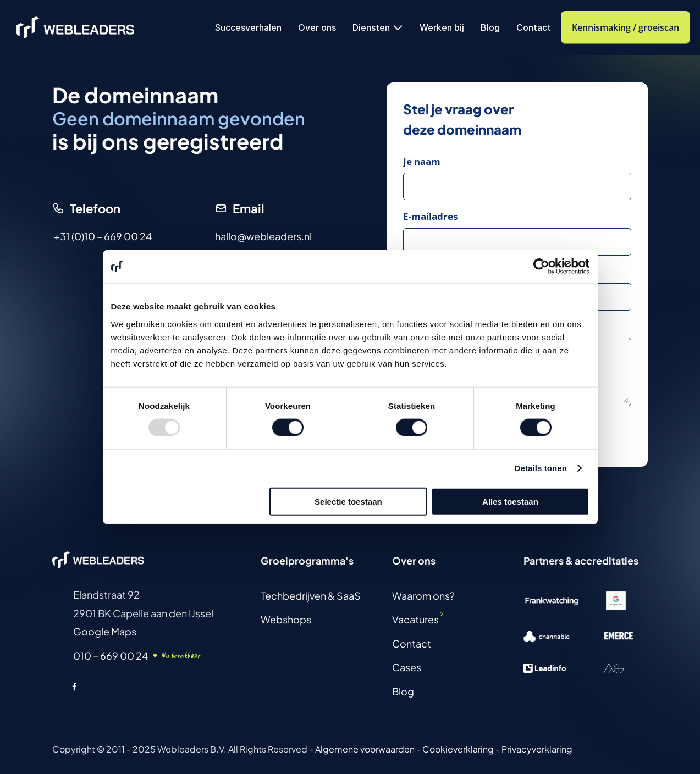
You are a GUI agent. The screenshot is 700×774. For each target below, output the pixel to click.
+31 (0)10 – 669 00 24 (103, 236)
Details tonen (541, 468)
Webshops (286, 619)
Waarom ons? (423, 596)
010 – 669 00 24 (111, 656)
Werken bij (442, 27)
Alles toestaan (510, 501)
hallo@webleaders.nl (263, 236)
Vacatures (415, 619)
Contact (534, 27)
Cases (407, 667)
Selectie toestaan (348, 501)
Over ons (317, 27)
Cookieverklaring (458, 749)
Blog (490, 27)
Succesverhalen (248, 27)
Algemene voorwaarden (365, 749)
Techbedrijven (293, 596)
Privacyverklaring (537, 749)
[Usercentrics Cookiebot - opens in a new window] (541, 267)
